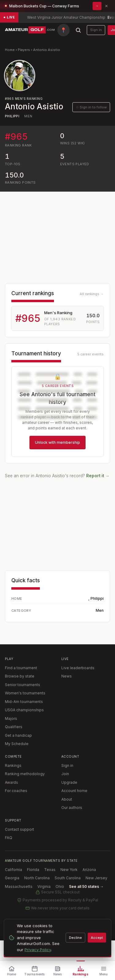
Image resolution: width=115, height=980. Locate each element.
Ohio (60, 886)
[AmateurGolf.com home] (30, 30)
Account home (74, 791)
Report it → (98, 476)
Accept (97, 938)
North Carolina (37, 878)
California (13, 870)
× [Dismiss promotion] (106, 6)
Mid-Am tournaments (24, 702)
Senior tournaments (23, 685)
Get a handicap (18, 735)
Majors (11, 718)
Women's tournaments (25, 693)
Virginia (44, 886)
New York (69, 870)
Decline (75, 938)
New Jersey (96, 878)
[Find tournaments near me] (63, 30)
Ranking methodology (25, 774)
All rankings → (92, 294)
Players (24, 50)
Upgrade (69, 782)
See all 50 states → (86, 886)
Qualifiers (14, 727)
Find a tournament (21, 668)
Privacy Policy (38, 950)
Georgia (12, 878)
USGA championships (24, 710)
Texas (50, 870)
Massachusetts (19, 886)
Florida (33, 870)
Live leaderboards (78, 668)
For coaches (16, 791)
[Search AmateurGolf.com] (78, 30)
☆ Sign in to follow (91, 107)
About (67, 799)
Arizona (89, 870)
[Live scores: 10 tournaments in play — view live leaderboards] (57, 18)
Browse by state (20, 676)
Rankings (13, 765)
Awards (11, 782)
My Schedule (17, 744)
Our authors (72, 808)
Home (10, 50)
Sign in (96, 30)
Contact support (19, 829)
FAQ (9, 838)
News (67, 676)
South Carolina (68, 878)
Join (65, 774)
